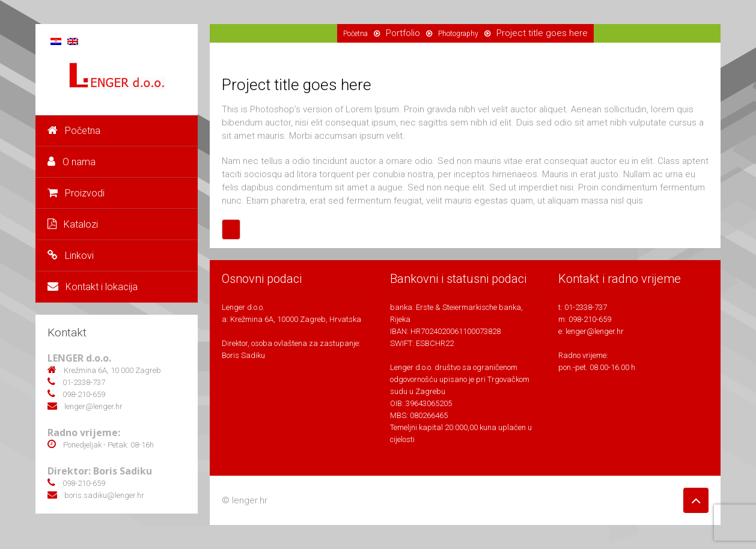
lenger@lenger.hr (595, 331)
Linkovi (71, 256)
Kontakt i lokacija (93, 287)
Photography (458, 34)
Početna (74, 131)
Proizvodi (76, 193)
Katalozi (73, 224)
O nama (72, 162)
